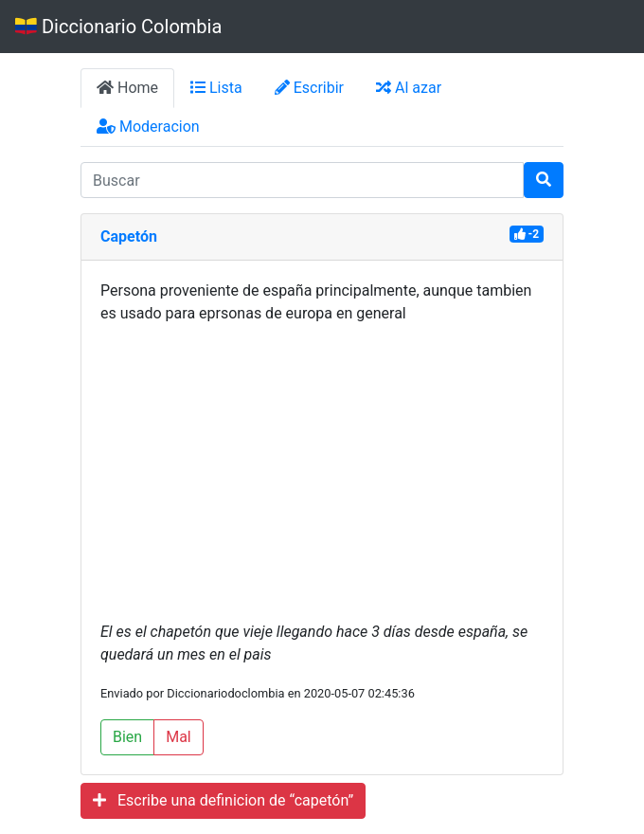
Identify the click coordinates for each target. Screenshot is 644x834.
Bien (127, 737)
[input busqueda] (302, 180)
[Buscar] (544, 180)
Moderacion (148, 127)
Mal (179, 737)
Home (127, 88)
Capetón (129, 236)
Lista (216, 88)
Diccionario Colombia (118, 27)
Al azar (409, 88)
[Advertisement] (322, 473)
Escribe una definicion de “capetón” (223, 800)
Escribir (309, 88)
